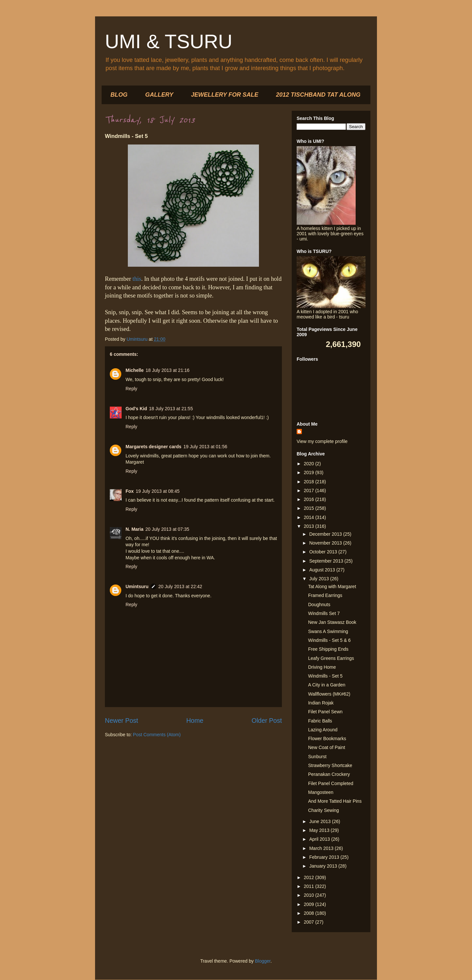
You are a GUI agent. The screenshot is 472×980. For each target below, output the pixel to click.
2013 (310, 526)
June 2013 (320, 821)
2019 (310, 472)
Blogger (263, 961)
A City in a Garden (327, 685)
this (137, 279)
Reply (131, 389)
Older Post (267, 721)
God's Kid (136, 409)
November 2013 (326, 543)
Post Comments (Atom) (157, 735)
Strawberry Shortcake (330, 765)
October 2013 (324, 552)
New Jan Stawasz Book (332, 622)
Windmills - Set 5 (325, 676)
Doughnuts (319, 605)
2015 (310, 508)
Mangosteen (321, 792)
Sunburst (317, 757)
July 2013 (320, 579)
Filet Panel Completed (331, 783)
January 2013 (324, 866)
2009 (310, 904)
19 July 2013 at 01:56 (205, 447)
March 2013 (322, 848)
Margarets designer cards (153, 447)
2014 (310, 517)
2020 (310, 464)
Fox (130, 491)
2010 (310, 895)
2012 (310, 877)
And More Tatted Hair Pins (335, 801)
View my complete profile (322, 441)
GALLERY (159, 95)
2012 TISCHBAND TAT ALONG (318, 95)
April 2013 (320, 839)
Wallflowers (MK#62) (329, 694)
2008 (310, 913)
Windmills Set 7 (324, 613)
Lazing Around (323, 730)
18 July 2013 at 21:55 (171, 409)
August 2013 (323, 570)
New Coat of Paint (327, 747)
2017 (310, 490)
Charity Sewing (324, 810)
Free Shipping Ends (328, 649)
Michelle (135, 370)
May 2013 (320, 830)
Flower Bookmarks (327, 739)
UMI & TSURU (169, 41)
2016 (310, 499)
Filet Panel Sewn (325, 712)
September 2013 (327, 561)
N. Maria (134, 529)
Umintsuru (137, 586)
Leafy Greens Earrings (331, 658)
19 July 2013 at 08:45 (158, 491)
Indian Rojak (321, 703)
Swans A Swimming (328, 631)
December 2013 (326, 534)
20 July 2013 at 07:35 (167, 529)
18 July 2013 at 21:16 (167, 370)
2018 (310, 482)
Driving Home (322, 667)
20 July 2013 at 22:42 (180, 586)
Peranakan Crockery (329, 774)
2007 (310, 922)
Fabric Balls (320, 721)
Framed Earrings (325, 595)
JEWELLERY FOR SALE (225, 95)
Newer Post (121, 721)
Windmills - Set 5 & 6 (329, 640)
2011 (310, 886)
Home (195, 721)
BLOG (119, 95)
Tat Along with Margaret (332, 586)
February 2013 (325, 857)
